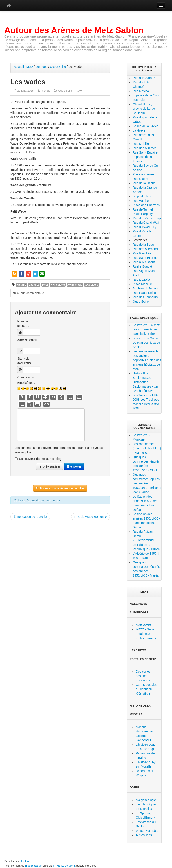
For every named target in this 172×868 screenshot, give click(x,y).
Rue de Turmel (143, 209)
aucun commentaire (29, 293)
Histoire (21, 285)
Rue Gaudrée (142, 253)
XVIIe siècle (58, 285)
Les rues (42, 67)
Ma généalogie (146, 800)
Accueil (19, 67)
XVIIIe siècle (75, 285)
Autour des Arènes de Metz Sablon (74, 30)
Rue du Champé (144, 78)
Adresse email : (27, 342)
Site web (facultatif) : (25, 361)
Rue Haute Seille (144, 293)
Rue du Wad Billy (144, 227)
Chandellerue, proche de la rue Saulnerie (144, 109)
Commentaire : (27, 377)
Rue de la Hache (144, 183)
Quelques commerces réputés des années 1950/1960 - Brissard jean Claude (147, 483)
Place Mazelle (142, 284)
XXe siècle (91, 285)
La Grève (139, 130)
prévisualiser (49, 466)
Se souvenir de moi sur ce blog (40, 459)
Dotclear (25, 861)
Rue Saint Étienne (145, 258)
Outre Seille (58, 67)
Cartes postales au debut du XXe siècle (146, 689)
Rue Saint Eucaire (145, 152)
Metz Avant (143, 625)
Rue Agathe (141, 201)
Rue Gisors (140, 179)
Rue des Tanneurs (145, 297)
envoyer (74, 466)
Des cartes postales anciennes (143, 676)
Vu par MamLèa (147, 831)
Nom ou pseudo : (23, 323)
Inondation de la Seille (30, 517)
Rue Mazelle (141, 280)
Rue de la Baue (143, 245)
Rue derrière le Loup (147, 218)
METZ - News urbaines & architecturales (146, 634)
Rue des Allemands (146, 249)
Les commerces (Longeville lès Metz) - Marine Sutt (147, 448)
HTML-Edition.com (64, 866)
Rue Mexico (141, 91)
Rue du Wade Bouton (91, 517)
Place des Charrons (146, 205)
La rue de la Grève (145, 126)
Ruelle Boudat (142, 266)
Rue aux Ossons (144, 262)
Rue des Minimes (145, 148)
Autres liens (144, 835)
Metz (30, 67)
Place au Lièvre (143, 174)
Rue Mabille (141, 144)
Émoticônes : (26, 383)
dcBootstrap (33, 866)
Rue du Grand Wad (146, 223)
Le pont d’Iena (142, 196)
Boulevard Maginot (146, 288)
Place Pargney (143, 214)
